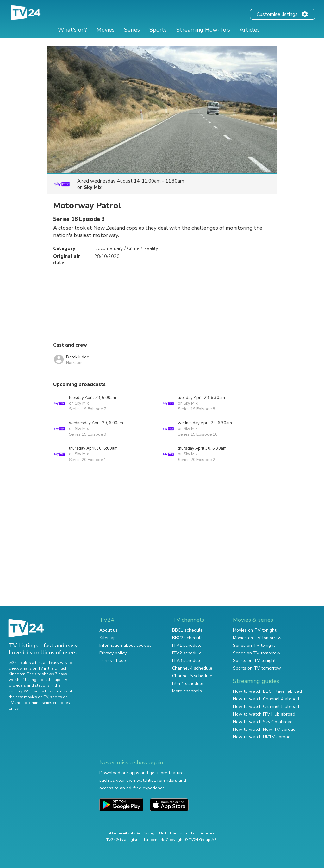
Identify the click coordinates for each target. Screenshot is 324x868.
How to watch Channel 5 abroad (266, 707)
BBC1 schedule (187, 630)
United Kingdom (174, 833)
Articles (250, 30)
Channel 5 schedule (192, 676)
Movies (106, 30)
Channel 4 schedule (192, 668)
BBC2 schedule (187, 638)
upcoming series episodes (46, 703)
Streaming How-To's (203, 30)
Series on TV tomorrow (257, 653)
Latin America (203, 833)
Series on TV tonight (254, 645)
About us (109, 630)
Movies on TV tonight (255, 630)
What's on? (72, 30)
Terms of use (113, 661)
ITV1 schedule (187, 645)
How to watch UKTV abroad (262, 737)
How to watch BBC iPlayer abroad (267, 691)
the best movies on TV (28, 697)
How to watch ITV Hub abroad (264, 714)
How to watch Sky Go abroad (263, 722)
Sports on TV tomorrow (257, 668)
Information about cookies (125, 645)
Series (132, 30)
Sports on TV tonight (254, 661)
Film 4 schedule (188, 683)
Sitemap (108, 638)
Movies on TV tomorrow (257, 638)
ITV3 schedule (187, 661)
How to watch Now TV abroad (264, 729)
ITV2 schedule (187, 653)
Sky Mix (93, 187)
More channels (187, 691)
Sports (158, 30)
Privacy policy (113, 653)
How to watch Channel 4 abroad (266, 699)
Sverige (150, 833)
